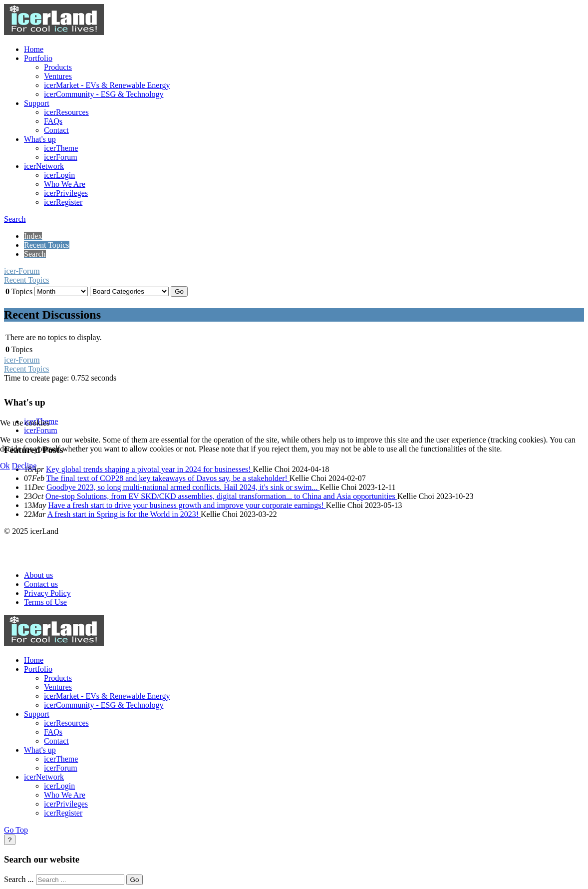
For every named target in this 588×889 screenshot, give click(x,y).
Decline (24, 466)
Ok (5, 466)
